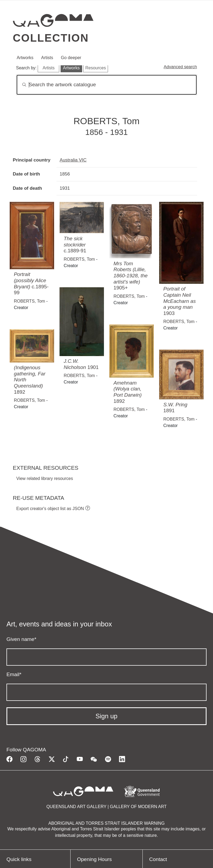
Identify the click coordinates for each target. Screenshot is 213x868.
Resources (96, 68)
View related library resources (45, 478)
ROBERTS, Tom (30, 301)
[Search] (107, 85)
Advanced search (180, 67)
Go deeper (71, 58)
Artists (47, 58)
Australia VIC (73, 160)
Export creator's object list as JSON (50, 509)
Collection (51, 38)
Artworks (25, 58)
